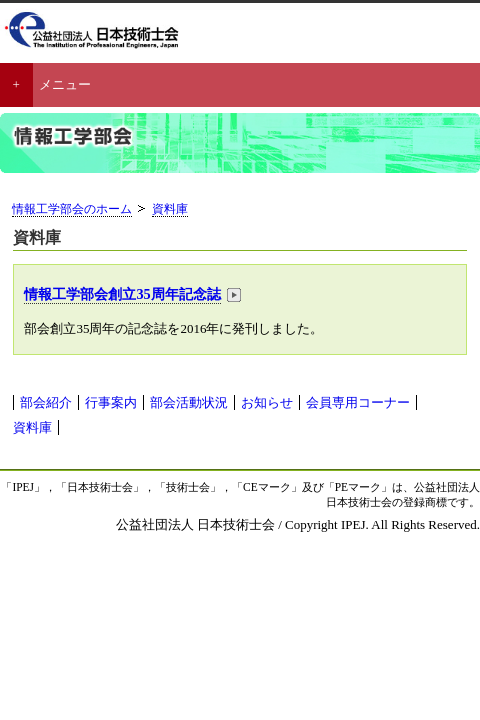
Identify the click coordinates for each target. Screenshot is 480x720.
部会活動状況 (189, 402)
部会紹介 (46, 402)
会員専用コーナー (358, 402)
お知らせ (267, 402)
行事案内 (111, 402)
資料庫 (170, 209)
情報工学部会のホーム (72, 209)
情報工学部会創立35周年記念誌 (122, 294)
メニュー (65, 84)
